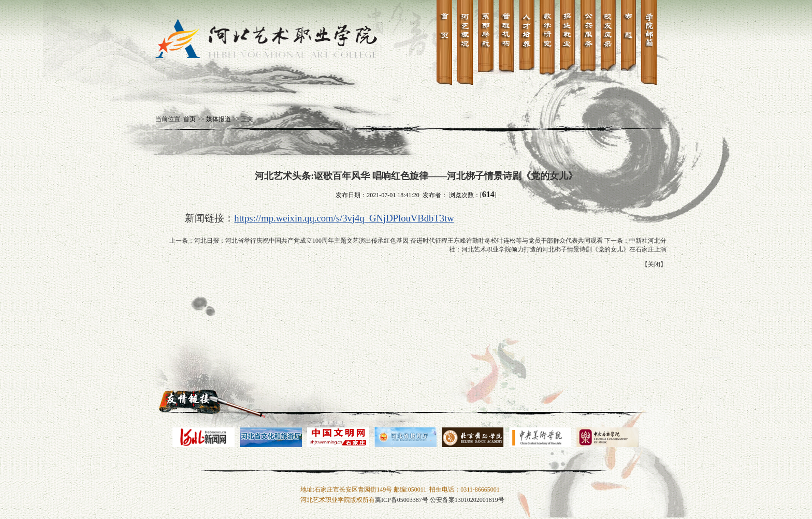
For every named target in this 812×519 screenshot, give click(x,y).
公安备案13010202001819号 (467, 500)
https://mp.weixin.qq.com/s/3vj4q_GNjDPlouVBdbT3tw (344, 218)
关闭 (654, 264)
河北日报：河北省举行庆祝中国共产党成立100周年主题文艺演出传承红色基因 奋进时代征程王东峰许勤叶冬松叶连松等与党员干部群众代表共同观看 (398, 241)
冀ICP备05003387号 (402, 500)
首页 (190, 119)
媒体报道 (219, 119)
